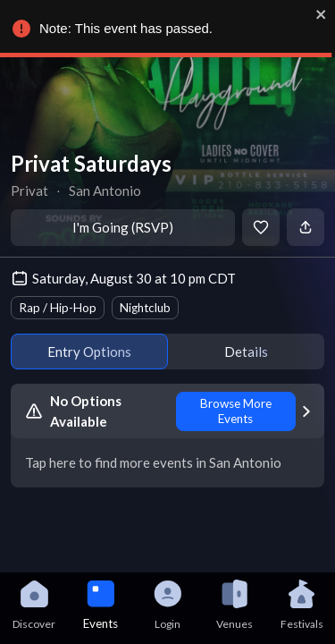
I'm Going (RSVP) (123, 227)
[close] (322, 14)
